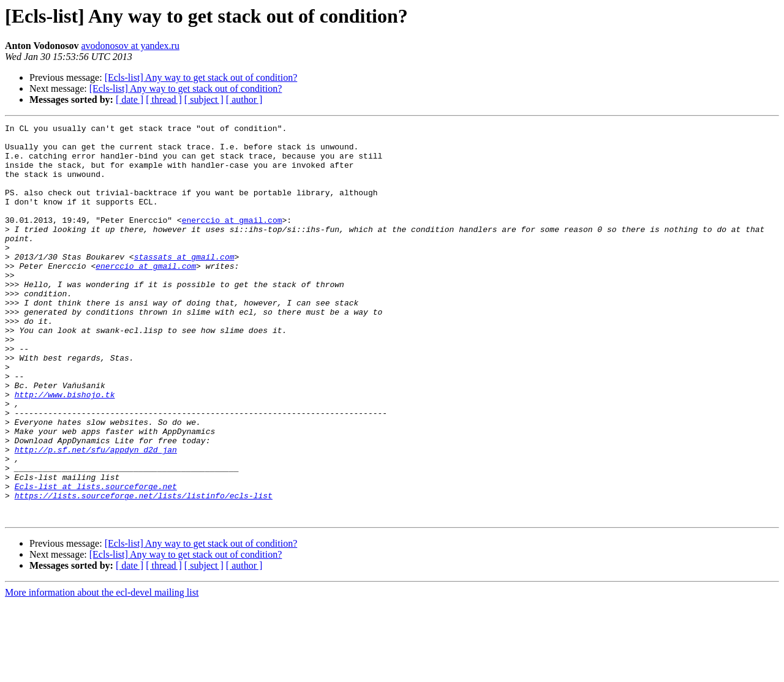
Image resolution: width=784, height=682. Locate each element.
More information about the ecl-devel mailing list (102, 671)
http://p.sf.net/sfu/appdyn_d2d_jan (96, 515)
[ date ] (130, 99)
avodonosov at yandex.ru (130, 46)
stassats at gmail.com (184, 284)
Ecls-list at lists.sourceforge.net (96, 560)
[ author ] (244, 99)
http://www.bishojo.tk (65, 449)
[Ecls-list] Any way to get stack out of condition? (201, 77)
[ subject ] (204, 99)
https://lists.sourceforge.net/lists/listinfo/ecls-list (144, 571)
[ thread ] (164, 99)
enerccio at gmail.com (232, 240)
